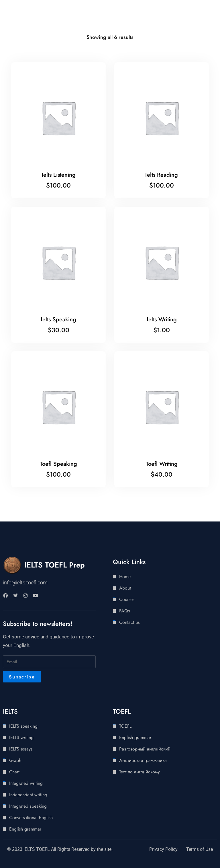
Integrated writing (26, 783)
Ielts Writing (162, 319)
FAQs (124, 611)
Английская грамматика (143, 760)
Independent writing (28, 795)
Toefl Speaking (58, 464)
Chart (14, 772)
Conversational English (31, 818)
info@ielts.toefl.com (25, 583)
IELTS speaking (23, 726)
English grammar (25, 829)
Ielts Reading (162, 175)
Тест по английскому (140, 772)
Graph (15, 760)
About (125, 588)
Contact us (129, 622)
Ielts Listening (59, 175)
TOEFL (125, 726)
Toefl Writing (162, 464)
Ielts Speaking (58, 319)
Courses (127, 599)
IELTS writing (21, 737)
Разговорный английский (145, 749)
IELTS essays (21, 749)
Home (125, 577)
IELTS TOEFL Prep (55, 565)
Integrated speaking (28, 806)
